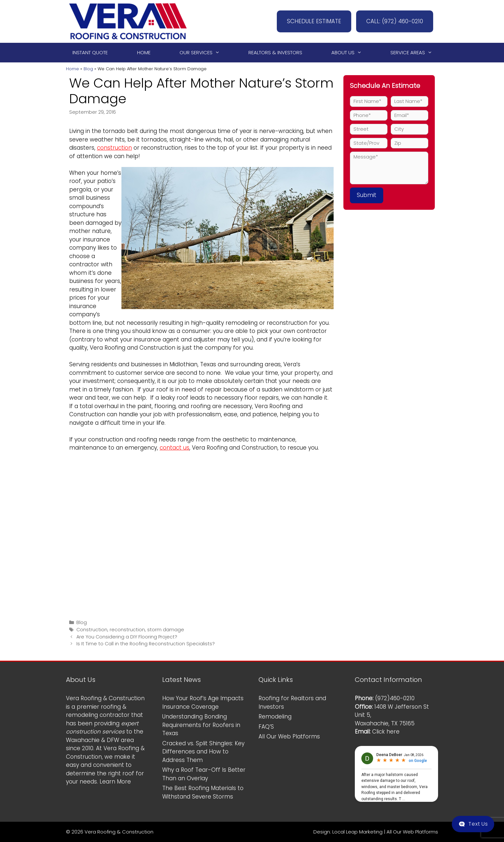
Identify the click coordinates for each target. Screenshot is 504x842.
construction (114, 148)
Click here (386, 732)
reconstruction (127, 630)
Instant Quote (90, 52)
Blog (88, 69)
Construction (92, 630)
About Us (349, 53)
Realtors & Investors (275, 52)
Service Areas (414, 53)
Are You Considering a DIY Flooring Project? (127, 637)
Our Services (203, 53)
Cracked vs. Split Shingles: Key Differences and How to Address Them (203, 752)
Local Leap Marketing (357, 832)
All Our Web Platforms (289, 736)
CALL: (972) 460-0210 (395, 21)
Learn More (115, 782)
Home (144, 52)
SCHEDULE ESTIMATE (314, 21)
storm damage (166, 630)
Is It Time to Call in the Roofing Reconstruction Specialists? (146, 644)
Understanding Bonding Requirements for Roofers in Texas (201, 725)
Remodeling (275, 717)
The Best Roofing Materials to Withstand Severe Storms (203, 792)
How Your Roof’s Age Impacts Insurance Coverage (203, 702)
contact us (174, 448)
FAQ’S (266, 727)
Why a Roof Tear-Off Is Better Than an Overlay (204, 774)
